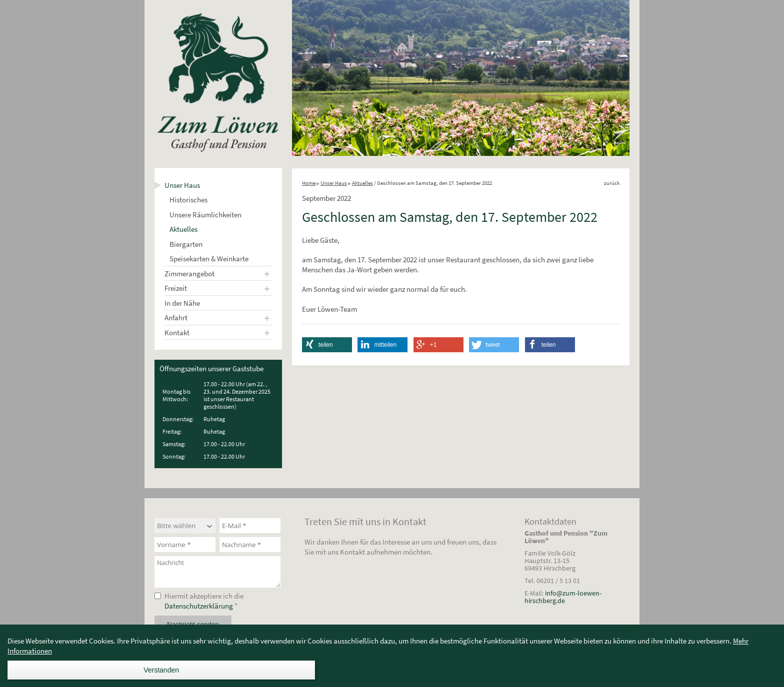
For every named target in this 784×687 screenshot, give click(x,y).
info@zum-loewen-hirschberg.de (563, 597)
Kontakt (177, 333)
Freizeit (176, 288)
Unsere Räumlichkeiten (205, 215)
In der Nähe (182, 303)
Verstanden (161, 670)
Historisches (188, 200)
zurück (612, 183)
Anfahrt (176, 318)
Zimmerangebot (189, 274)
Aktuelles (183, 229)
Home (309, 183)
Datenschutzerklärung (199, 606)
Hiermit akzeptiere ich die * (204, 601)
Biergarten (186, 244)
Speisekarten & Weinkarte (209, 259)
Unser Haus (182, 185)
